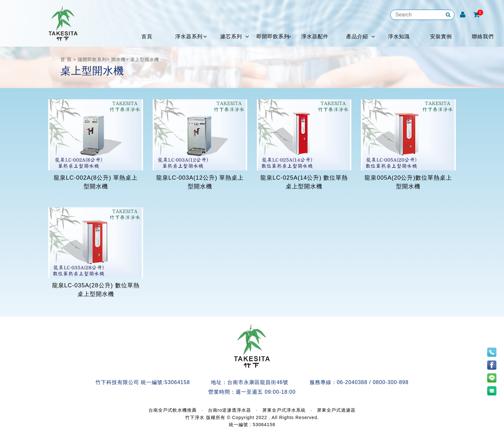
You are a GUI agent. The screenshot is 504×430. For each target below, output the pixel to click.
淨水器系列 (189, 36)
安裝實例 (441, 36)
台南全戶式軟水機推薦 (173, 410)
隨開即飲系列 (92, 59)
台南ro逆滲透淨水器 (230, 410)
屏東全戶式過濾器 (336, 410)
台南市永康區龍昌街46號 (258, 382)
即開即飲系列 (273, 36)
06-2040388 (352, 382)
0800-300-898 (391, 382)
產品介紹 (357, 36)
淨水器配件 (315, 36)
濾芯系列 (231, 36)
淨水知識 (399, 36)
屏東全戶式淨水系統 (284, 410)
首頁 (147, 36)
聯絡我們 (483, 36)
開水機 (118, 59)
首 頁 (66, 59)
